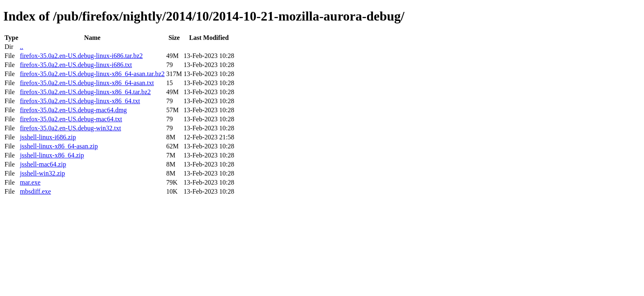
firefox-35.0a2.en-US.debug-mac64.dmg (73, 110)
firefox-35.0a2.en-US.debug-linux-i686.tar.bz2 (81, 56)
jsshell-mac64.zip (43, 164)
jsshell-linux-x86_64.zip (52, 155)
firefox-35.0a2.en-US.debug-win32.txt (70, 128)
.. (21, 47)
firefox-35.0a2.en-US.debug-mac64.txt (71, 119)
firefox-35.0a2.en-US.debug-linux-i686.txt (76, 65)
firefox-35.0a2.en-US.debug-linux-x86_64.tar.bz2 (85, 92)
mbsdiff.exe (35, 191)
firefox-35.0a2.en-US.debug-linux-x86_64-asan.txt (87, 83)
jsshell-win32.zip (42, 173)
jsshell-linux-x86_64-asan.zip (59, 146)
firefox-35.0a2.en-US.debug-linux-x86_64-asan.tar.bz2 (92, 74)
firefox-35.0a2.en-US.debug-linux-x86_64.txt (80, 101)
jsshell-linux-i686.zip (48, 137)
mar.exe (30, 182)
